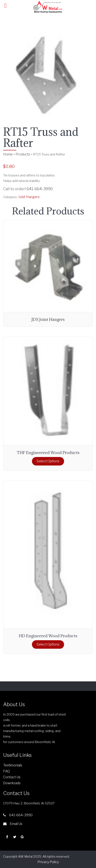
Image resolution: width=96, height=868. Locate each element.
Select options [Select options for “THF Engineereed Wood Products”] (48, 461)
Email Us (13, 824)
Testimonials (13, 765)
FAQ (6, 771)
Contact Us (12, 777)
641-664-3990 (40, 189)
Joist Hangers (29, 197)
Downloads (12, 783)
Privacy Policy (48, 862)
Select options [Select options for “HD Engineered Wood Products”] (48, 644)
